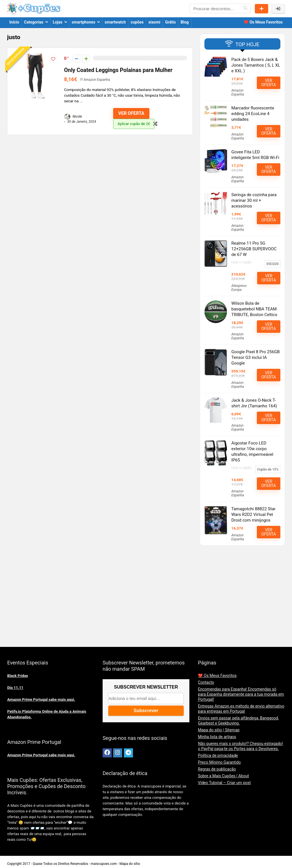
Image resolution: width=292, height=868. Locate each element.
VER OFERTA (131, 113)
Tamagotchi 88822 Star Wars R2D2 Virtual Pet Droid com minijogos (253, 515)
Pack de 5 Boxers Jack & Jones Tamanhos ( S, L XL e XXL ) (256, 65)
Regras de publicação (217, 769)
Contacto (206, 682)
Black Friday (17, 676)
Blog (185, 22)
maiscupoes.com (104, 864)
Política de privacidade (218, 755)
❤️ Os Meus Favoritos (263, 22)
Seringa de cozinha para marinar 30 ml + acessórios (254, 200)
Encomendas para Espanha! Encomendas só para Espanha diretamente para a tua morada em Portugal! (241, 694)
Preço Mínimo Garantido (219, 762)
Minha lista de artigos (217, 737)
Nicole (73, 117)
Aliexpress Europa (239, 288)
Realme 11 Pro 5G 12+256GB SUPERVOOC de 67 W (254, 249)
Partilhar (262, 9)
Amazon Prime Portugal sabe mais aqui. (41, 699)
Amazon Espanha (97, 80)
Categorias (34, 22)
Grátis (171, 22)
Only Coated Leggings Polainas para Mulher (118, 70)
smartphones (83, 22)
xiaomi (154, 22)
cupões (137, 22)
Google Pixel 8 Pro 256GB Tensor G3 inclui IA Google (255, 357)
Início (14, 22)
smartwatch (115, 22)
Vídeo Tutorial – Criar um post (224, 783)
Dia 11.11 (15, 688)
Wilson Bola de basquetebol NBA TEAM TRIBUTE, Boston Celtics (254, 309)
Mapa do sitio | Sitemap (219, 730)
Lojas (58, 22)
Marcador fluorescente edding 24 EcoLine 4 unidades (253, 114)
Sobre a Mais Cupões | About (223, 776)
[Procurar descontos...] (245, 9)
